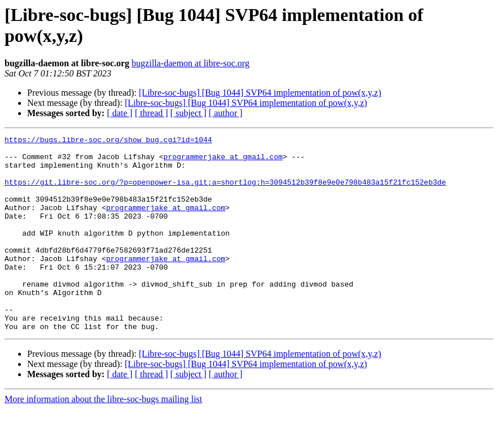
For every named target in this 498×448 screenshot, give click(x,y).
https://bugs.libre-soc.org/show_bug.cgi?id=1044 (108, 141)
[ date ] (120, 113)
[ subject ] (188, 113)
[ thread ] (151, 113)
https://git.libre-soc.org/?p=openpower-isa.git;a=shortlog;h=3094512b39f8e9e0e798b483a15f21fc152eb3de (225, 192)
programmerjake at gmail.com (223, 161)
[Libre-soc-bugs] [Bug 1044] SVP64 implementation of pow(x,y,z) (260, 93)
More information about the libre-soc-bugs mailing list (103, 438)
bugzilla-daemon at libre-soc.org (191, 63)
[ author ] (226, 113)
